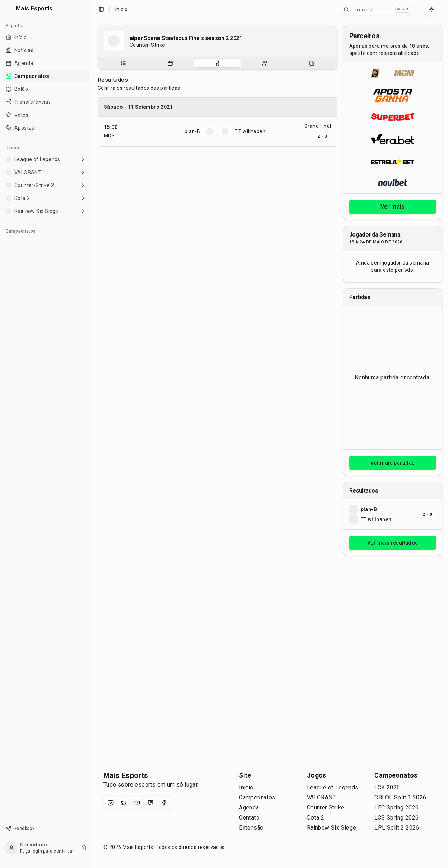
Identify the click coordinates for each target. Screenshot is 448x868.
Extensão (251, 828)
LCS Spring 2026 (396, 818)
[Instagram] (111, 803)
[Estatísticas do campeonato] (312, 63)
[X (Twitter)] (124, 803)
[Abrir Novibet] (393, 183)
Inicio (121, 9)
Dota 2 (315, 818)
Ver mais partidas (393, 463)
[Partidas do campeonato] (170, 63)
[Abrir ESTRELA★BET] (393, 161)
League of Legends (333, 787)
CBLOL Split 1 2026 (400, 797)
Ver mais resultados (393, 543)
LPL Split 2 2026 (397, 828)
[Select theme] (431, 9)
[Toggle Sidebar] (92, 434)
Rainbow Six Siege (332, 828)
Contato (249, 818)
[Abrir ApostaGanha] (393, 95)
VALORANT (321, 797)
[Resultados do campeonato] (217, 63)
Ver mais (393, 207)
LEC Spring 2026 (396, 808)
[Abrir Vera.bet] (393, 139)
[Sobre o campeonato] (123, 63)
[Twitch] (151, 803)
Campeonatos (257, 797)
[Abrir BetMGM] (393, 73)
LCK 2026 (387, 787)
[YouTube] (137, 803)
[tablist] (218, 63)
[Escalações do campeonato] (265, 63)
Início (246, 787)
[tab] (123, 63)
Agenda (249, 808)
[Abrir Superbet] (393, 117)
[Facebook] (164, 803)
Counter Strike (326, 808)
